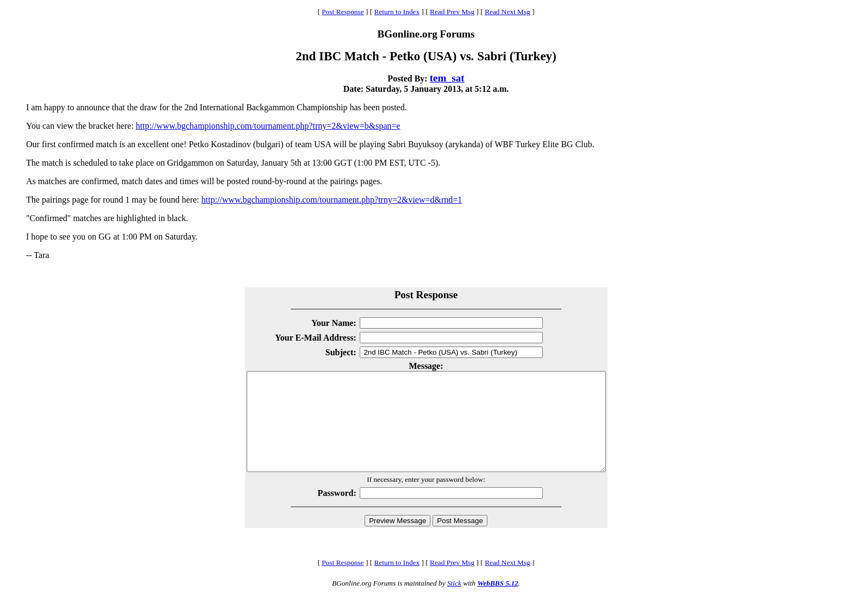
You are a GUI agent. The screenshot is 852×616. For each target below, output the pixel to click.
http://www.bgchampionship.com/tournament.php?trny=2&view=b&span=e (268, 126)
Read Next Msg (508, 12)
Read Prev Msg (452, 12)
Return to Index (397, 12)
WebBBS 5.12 (497, 603)
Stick (454, 603)
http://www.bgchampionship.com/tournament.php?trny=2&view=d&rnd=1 (332, 200)
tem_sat (447, 78)
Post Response (343, 12)
